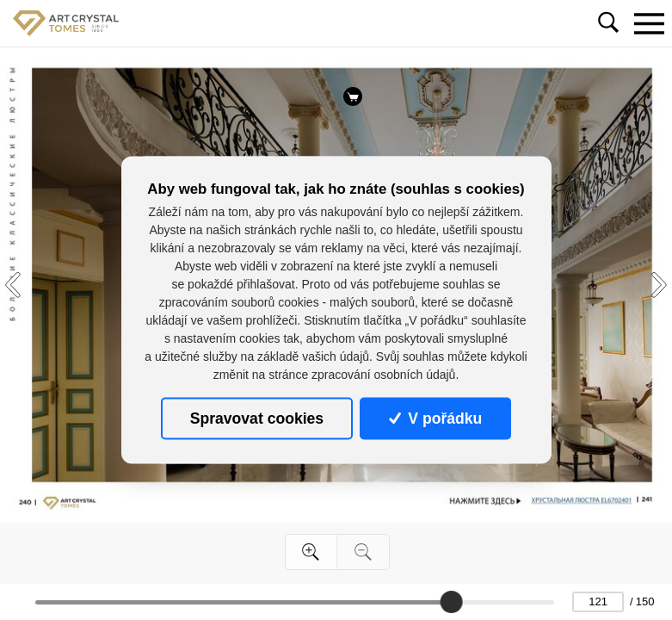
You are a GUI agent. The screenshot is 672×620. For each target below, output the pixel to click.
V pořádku (435, 418)
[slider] (452, 602)
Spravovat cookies (257, 418)
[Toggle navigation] (649, 23)
